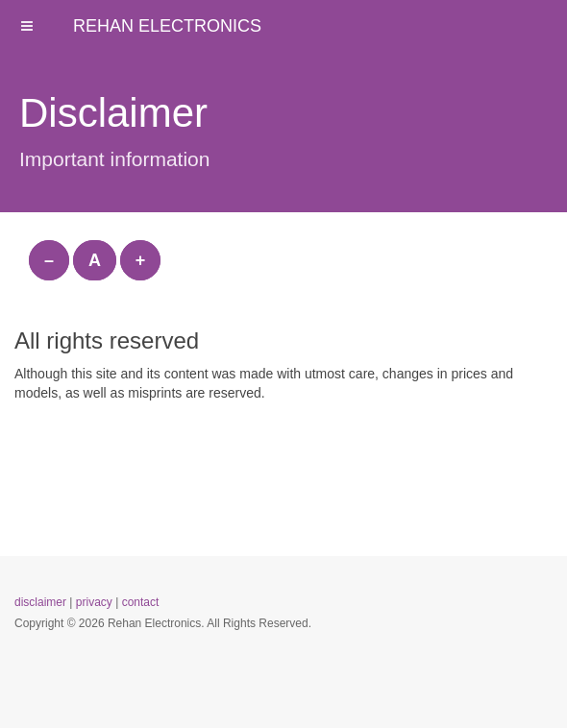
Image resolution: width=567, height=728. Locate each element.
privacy (94, 602)
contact (141, 602)
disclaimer (40, 602)
